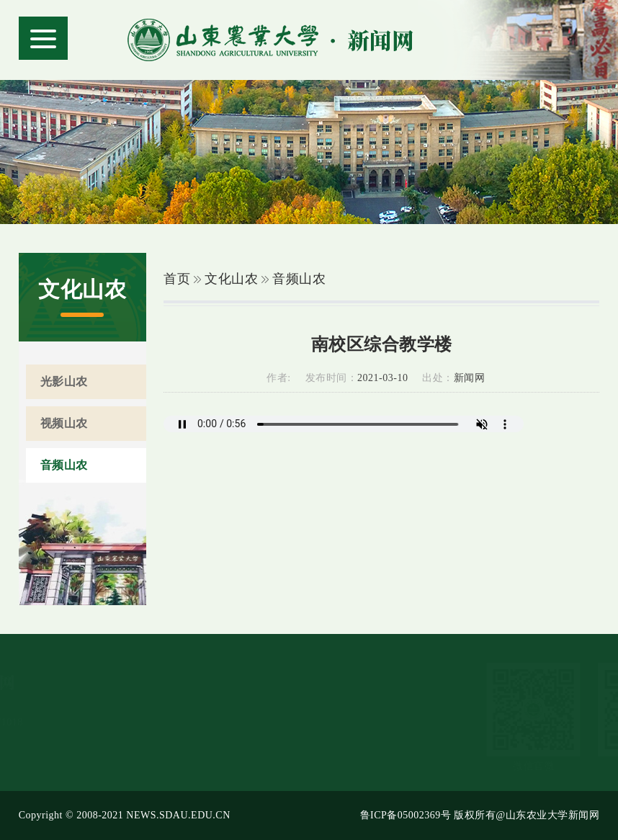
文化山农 (231, 279)
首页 (177, 279)
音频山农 (299, 279)
